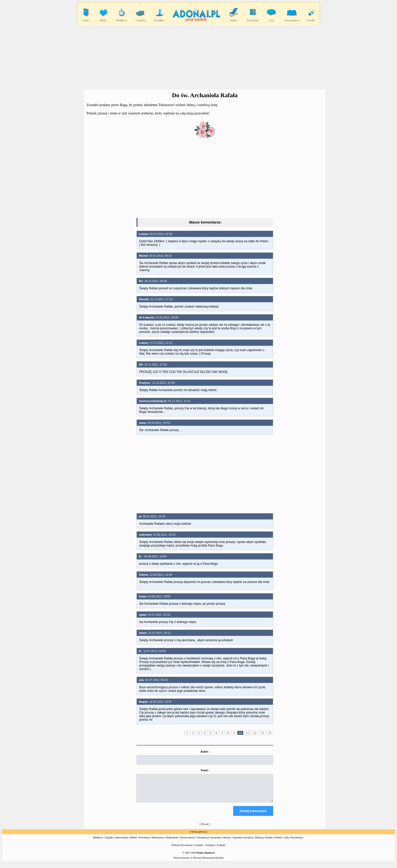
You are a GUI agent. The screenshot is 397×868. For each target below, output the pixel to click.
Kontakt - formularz (205, 850)
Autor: (205, 752)
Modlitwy (98, 842)
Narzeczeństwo (188, 842)
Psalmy (269, 842)
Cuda (286, 842)
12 (255, 733)
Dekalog (259, 842)
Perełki (278, 842)
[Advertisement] (198, 57)
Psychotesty (297, 842)
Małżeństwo (158, 842)
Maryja (227, 842)
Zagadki (109, 842)
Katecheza (216, 842)
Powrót (205, 829)
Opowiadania (122, 842)
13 (262, 733)
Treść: (205, 770)
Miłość (134, 842)
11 (248, 733)
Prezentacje (203, 842)
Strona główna (198, 836)
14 (270, 733)
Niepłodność (172, 842)
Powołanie (144, 842)
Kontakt (221, 850)
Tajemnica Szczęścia (243, 842)
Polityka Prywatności (182, 850)
